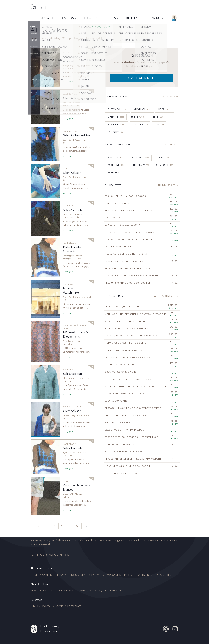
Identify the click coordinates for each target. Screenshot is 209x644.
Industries (164, 575)
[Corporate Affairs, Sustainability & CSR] (142, 379)
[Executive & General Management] (142, 430)
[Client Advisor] (63, 107)
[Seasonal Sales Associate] (63, 67)
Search (47, 18)
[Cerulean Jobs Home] (38, 7)
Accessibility (113, 591)
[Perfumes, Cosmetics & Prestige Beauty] (142, 211)
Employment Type (118, 575)
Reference (74, 606)
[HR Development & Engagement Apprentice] (63, 342)
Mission (36, 591)
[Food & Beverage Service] (142, 423)
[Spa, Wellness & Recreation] (142, 473)
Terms (81, 591)
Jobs (74, 575)
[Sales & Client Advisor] (63, 144)
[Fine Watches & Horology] (142, 203)
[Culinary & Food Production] (142, 444)
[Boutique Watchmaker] (63, 299)
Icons (60, 606)
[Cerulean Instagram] (175, 629)
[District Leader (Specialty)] (63, 258)
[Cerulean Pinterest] (166, 629)
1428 (76, 526)
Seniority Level (91, 575)
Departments (143, 575)
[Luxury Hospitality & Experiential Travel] (142, 240)
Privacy (95, 591)
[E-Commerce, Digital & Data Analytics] (142, 358)
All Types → (171, 145)
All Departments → (166, 296)
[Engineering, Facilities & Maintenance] (142, 415)
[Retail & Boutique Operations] (142, 307)
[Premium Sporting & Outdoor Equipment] (142, 283)
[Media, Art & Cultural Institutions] (142, 254)
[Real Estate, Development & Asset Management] (142, 459)
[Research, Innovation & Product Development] (142, 408)
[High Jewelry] (142, 218)
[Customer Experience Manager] (63, 496)
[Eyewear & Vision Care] (142, 247)
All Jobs (65, 555)
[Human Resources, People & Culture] (142, 343)
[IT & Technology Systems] (142, 365)
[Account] (174, 18)
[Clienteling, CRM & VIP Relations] (142, 350)
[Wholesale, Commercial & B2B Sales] (142, 394)
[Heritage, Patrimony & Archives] (142, 452)
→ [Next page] (86, 526)
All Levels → (171, 97)
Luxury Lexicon (41, 606)
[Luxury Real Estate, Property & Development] (142, 276)
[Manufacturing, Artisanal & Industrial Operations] (142, 314)
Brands (51, 555)
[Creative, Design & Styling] (142, 372)
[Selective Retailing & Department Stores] (142, 232)
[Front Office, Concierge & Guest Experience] (142, 437)
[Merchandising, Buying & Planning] (142, 321)
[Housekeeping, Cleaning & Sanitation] (142, 466)
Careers (36, 555)
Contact (67, 591)
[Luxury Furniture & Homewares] (142, 261)
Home (35, 575)
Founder (51, 591)
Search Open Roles (142, 78)
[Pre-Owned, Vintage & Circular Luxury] (142, 269)
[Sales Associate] (63, 218)
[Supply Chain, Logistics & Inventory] (142, 329)
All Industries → (168, 185)
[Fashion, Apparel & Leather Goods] (142, 196)
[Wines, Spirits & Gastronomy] (142, 225)
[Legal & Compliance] (142, 401)
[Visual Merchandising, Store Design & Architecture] (142, 387)
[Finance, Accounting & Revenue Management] (142, 336)
